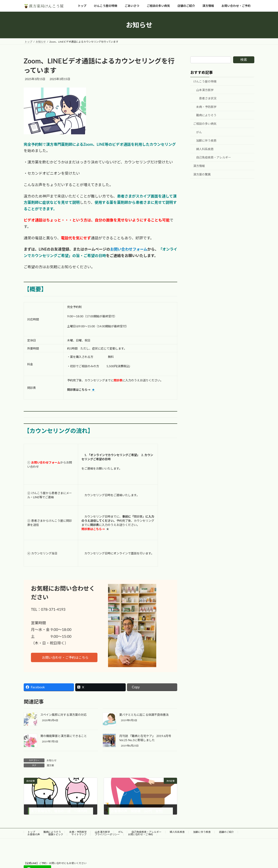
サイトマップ (79, 834)
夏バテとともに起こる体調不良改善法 (144, 715)
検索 (244, 60)
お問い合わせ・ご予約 (140, 834)
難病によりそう (206, 115)
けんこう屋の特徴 (205, 81)
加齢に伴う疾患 (206, 141)
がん (199, 132)
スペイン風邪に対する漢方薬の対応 (63, 715)
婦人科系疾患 (205, 149)
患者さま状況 (208, 98)
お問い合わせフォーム (129, 249)
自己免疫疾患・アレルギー (214, 158)
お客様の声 (34, 834)
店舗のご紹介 (226, 832)
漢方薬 (50, 765)
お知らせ (52, 760)
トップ (31, 832)
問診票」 (140, 516)
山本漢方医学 (205, 90)
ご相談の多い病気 (205, 124)
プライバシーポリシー (107, 834)
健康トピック (56, 834)
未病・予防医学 (206, 107)
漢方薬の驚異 (202, 174)
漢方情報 (199, 166)
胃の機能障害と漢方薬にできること (64, 736)
